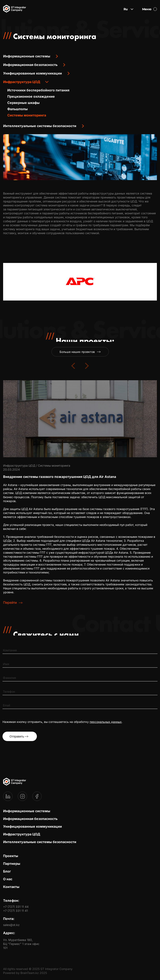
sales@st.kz (11, 925)
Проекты (11, 856)
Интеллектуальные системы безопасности (40, 126)
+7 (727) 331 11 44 (16, 907)
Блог (7, 871)
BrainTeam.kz (30, 973)
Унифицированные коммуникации (32, 73)
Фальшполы (17, 109)
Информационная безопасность (30, 65)
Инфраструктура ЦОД (22, 82)
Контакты (11, 887)
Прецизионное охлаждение (31, 96)
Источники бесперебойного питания (38, 90)
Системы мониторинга (27, 115)
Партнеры (12, 864)
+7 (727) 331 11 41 (16, 911)
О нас (8, 879)
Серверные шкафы (23, 103)
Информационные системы (27, 56)
